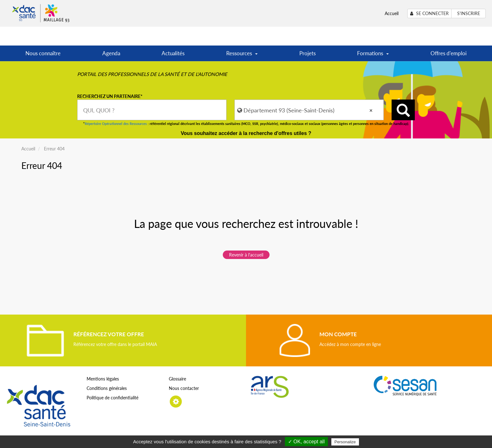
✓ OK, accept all (306, 442)
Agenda (111, 53)
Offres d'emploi (449, 53)
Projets (307, 53)
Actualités (173, 53)
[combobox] (152, 110)
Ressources (242, 55)
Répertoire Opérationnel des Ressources (116, 124)
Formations (373, 55)
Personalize (345, 442)
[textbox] (152, 110)
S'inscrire (469, 13)
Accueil (392, 13)
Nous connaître (43, 53)
